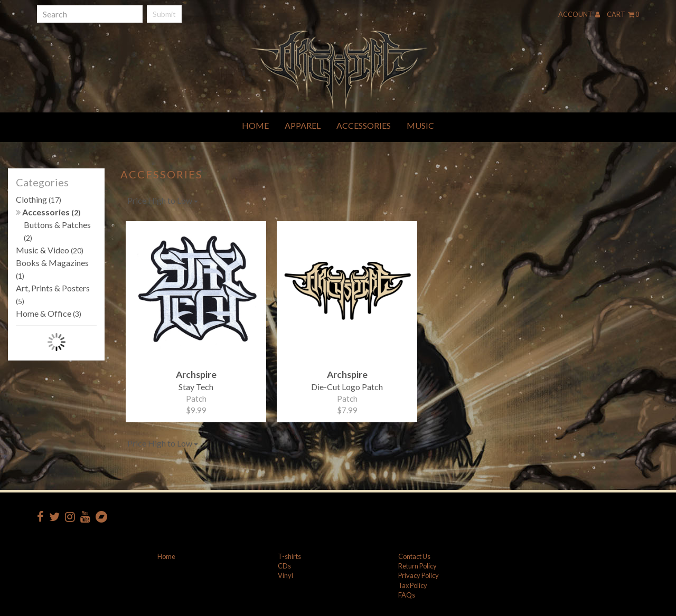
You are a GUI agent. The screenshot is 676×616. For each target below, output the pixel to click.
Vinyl (285, 575)
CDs (284, 566)
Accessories (364, 125)
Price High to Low (163, 200)
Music (420, 125)
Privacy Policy (419, 575)
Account (579, 14)
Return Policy (417, 566)
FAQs (407, 595)
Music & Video (50, 250)
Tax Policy (413, 585)
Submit (164, 14)
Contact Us (414, 556)
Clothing (39, 199)
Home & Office (49, 313)
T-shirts (289, 556)
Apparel (303, 125)
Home (255, 125)
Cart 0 (623, 14)
